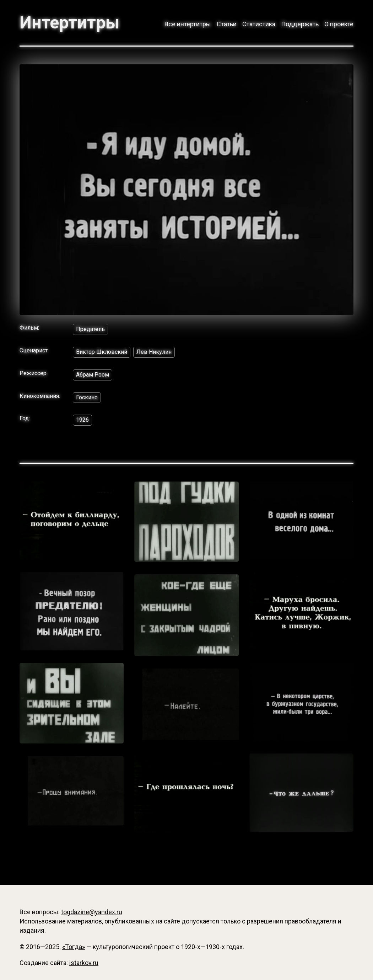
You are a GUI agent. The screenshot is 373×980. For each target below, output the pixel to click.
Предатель (90, 329)
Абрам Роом (93, 375)
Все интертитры (188, 24)
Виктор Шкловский (102, 352)
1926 (82, 420)
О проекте (339, 24)
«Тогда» (74, 947)
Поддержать (300, 24)
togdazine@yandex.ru (92, 912)
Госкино (87, 397)
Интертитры (69, 23)
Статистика (259, 24)
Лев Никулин (154, 352)
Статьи (227, 24)
